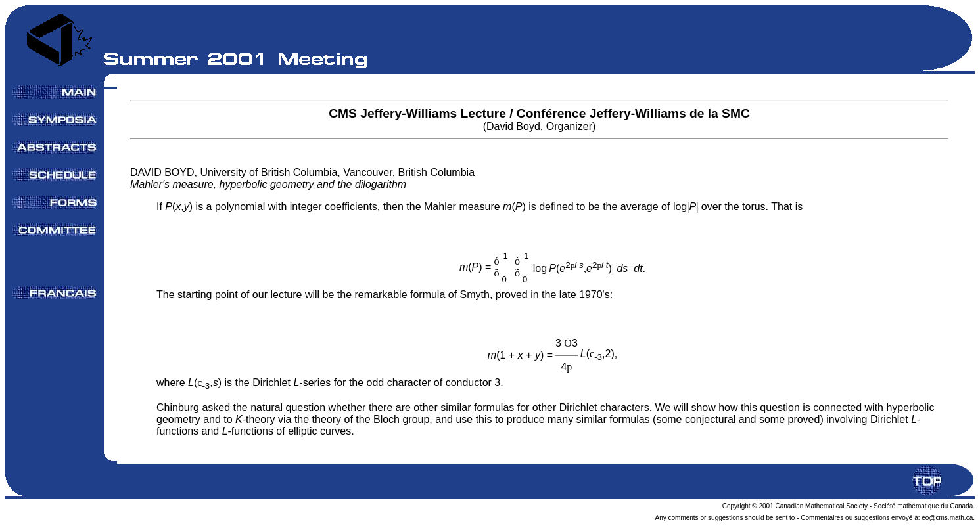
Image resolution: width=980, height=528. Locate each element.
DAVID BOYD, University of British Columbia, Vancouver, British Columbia (302, 178)
